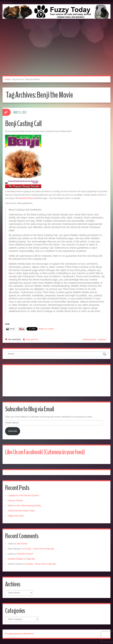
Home (8, 79)
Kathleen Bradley (15, 559)
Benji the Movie (26, 198)
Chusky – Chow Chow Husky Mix (39, 549)
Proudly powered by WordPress (19, 634)
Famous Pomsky (15, 501)
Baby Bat (31, 559)
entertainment (90, 339)
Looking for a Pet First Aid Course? (23, 496)
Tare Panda (22, 544)
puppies (103, 339)
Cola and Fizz (32, 339)
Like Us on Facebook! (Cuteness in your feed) (45, 452)
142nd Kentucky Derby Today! (21, 511)
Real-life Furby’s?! (26, 554)
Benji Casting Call (23, 124)
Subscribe (13, 431)
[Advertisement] (56, 51)
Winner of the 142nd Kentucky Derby (24, 506)
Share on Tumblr (46, 329)
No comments (15, 339)
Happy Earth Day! (16, 516)
